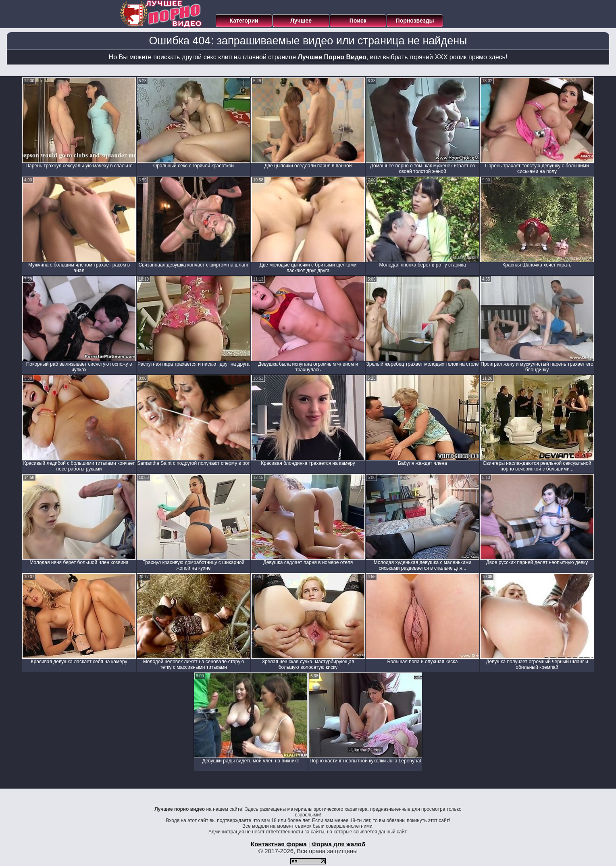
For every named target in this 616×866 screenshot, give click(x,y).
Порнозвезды (415, 21)
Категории (244, 21)
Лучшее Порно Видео (332, 57)
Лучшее (301, 21)
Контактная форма (279, 844)
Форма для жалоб (338, 844)
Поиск (358, 21)
